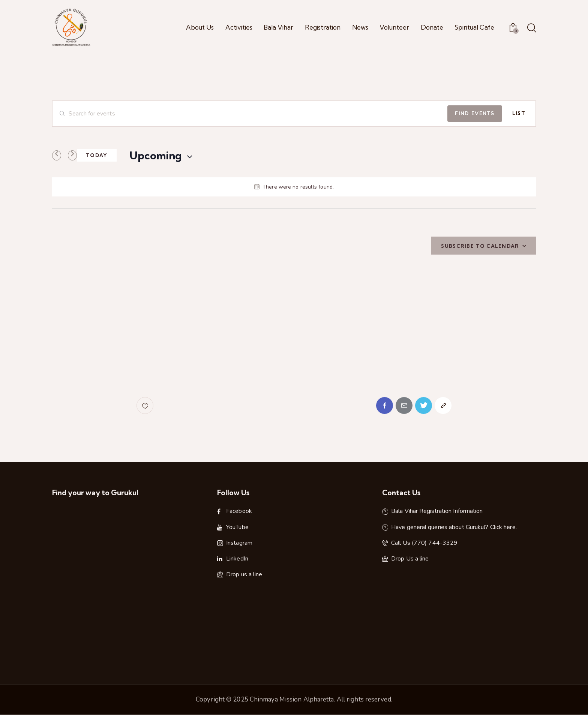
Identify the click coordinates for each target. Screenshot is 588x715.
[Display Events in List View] (519, 114)
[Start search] (531, 28)
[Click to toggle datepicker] (156, 156)
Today (97, 155)
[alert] (294, 187)
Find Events (475, 113)
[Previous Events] (57, 156)
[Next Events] (72, 156)
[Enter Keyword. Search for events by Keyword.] (250, 114)
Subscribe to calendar (480, 246)
